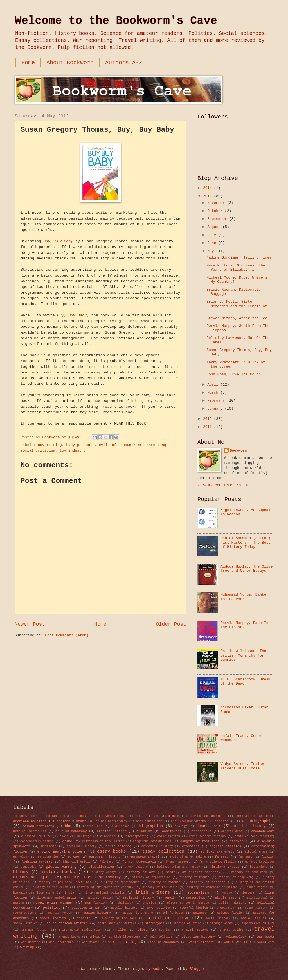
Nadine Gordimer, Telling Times (239, 258)
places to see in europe (188, 903)
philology (125, 903)
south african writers (67, 923)
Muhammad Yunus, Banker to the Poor (244, 597)
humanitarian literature (34, 893)
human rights (257, 887)
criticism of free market (103, 841)
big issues (121, 826)
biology (181, 826)
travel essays (195, 930)
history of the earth (50, 887)
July (213, 235)
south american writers (117, 923)
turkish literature (125, 937)
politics (51, 908)
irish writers (153, 892)
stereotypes (155, 923)
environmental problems (61, 852)
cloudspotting (137, 836)
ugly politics (161, 937)
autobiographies (258, 821)
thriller (120, 930)
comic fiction (169, 836)
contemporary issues (37, 841)
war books (266, 937)
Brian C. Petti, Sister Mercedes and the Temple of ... (237, 306)
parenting (156, 445)
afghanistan (147, 816)
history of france (194, 877)
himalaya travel (224, 867)
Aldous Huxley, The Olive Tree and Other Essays (247, 569)
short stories (53, 918)
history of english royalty (92, 877)
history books (58, 872)
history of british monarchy (193, 872)
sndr (157, 969)
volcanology (236, 937)
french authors (178, 862)
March (214, 393)
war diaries (31, 942)
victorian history (198, 937)
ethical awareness (217, 852)
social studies (25, 923)
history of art (141, 872)
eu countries (48, 857)
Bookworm (238, 451)
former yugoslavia (139, 862)
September (218, 219)
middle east (225, 898)
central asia (232, 831)
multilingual (257, 898)
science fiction (230, 913)
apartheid (223, 821)
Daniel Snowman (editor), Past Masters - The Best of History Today (247, 543)
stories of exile (187, 923)
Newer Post (30, 624)
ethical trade (256, 852)
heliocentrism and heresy (179, 867)
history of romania (164, 882)
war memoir (91, 942)
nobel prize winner (53, 903)
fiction (268, 857)
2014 (209, 188)
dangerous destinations (152, 841)
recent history (256, 908)
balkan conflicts (38, 826)
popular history (124, 908)
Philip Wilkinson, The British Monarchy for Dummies (243, 655)
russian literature (137, 913)
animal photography (112, 821)
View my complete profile (223, 485)
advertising (50, 445)
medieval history (138, 898)
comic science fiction (207, 836)
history (21, 872)
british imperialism (30, 831)
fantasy (222, 857)
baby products (80, 445)
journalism (198, 893)
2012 (209, 419)
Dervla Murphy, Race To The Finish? (244, 625)
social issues (254, 918)
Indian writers (25, 816)
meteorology (196, 898)
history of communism (249, 872)
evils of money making (188, 857)
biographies (151, 826)
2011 (209, 427)
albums (174, 816)
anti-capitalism (149, 821)
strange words (221, 923)
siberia (84, 918)
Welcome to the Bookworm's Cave (116, 21)
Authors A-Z (124, 63)
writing (27, 947)
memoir (170, 898)
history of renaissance (120, 882)
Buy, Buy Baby (72, 315)
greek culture (136, 867)
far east (246, 857)
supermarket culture (258, 923)
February (217, 401)
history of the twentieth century (105, 887)
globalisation (101, 867)
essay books (112, 851)
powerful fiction (194, 908)
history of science (207, 882)
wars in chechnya (163, 942)
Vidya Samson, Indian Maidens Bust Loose (242, 766)
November (217, 203)
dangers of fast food (200, 841)
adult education (80, 816)
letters (248, 893)
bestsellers (93, 826)
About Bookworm (70, 63)
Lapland (52, 816)
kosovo (227, 893)
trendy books (69, 937)
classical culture (36, 836)
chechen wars (263, 831)
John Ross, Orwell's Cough (234, 374)
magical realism (100, 898)
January (216, 409)
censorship (201, 831)
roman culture (25, 913)
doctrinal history (82, 846)
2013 (209, 196)
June (213, 243)
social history (218, 918)
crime (67, 841)
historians (259, 867)
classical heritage (75, 836)
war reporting (122, 942)
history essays (104, 872)
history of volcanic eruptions (212, 887)
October (216, 211)
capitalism (172, 831)
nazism (18, 903)
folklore (106, 862)
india (69, 893)
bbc (68, 826)
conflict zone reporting (255, 836)
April (214, 385)
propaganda (226, 908)
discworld (238, 841)
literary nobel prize (57, 898)
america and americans (208, 816)
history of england (33, 877)
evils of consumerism (121, 445)
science (200, 913)
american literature (251, 816)
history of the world (160, 887)
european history (104, 857)
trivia (94, 937)
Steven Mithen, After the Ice (237, 318)
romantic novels (59, 913)
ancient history (71, 821)
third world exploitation (81, 930)
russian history (96, 913)
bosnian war (209, 826)
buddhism (144, 831)
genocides (28, 867)
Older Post (171, 624)
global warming (61, 867)
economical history (157, 846)
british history (249, 826)
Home (28, 63)
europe (73, 857)
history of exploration (151, 877)
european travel (145, 857)
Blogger (197, 969)
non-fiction (96, 903)
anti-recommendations (188, 821)
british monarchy (71, 831)
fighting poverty (37, 862)
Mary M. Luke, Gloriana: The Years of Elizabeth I (236, 268)
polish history (232, 903)
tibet (142, 930)
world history (201, 942)
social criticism (38, 451)
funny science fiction (218, 862)
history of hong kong (236, 877)
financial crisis (77, 862)
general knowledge (260, 862)
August (215, 227)
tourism (165, 930)
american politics (30, 821)
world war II (236, 942)
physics (149, 903)
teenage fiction (35, 930)
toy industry (73, 451)
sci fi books (173, 913)
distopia (49, 846)
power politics (158, 908)
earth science (119, 846)
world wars (266, 942)
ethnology (21, 857)
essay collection (163, 851)
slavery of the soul (119, 918)
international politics (105, 893)
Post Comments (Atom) (67, 635)
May (212, 251)
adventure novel (115, 816)
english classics (226, 846)
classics (108, 836)
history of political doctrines (65, 882)
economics (191, 846)
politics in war (86, 908)
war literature (61, 942)
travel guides (231, 930)
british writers (112, 831)
